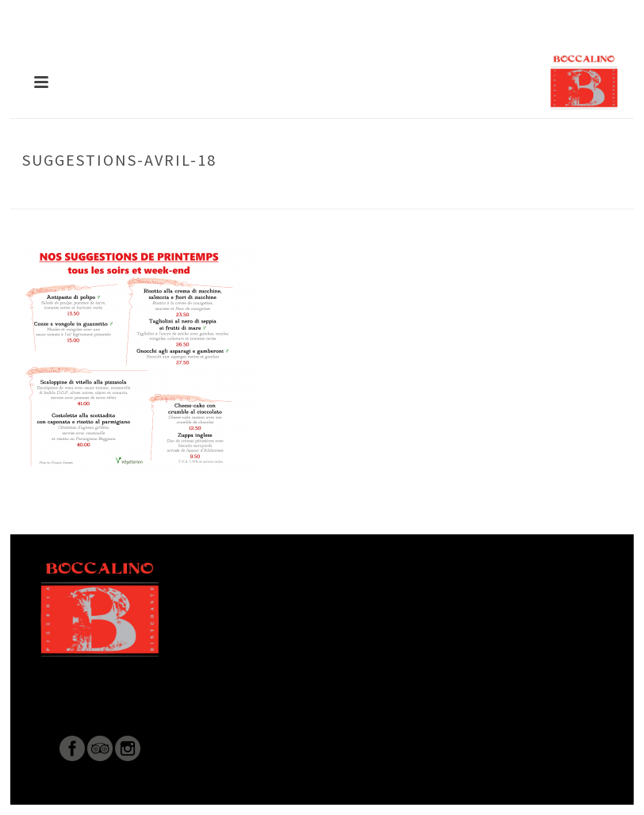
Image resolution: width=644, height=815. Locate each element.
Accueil (354, 194)
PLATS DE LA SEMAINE (433, 194)
